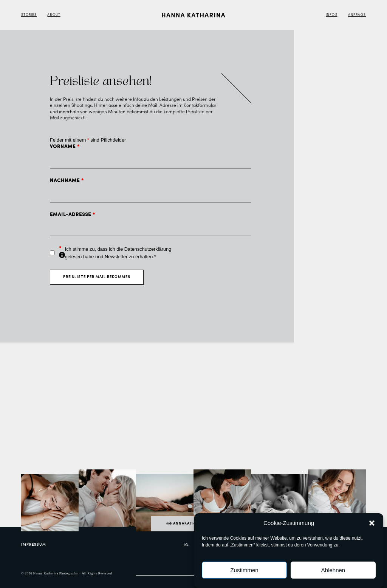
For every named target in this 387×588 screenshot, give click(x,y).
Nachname (67, 181)
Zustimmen (244, 570)
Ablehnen (333, 570)
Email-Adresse (73, 215)
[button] (372, 523)
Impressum (34, 545)
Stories (29, 15)
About (54, 15)
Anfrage (357, 15)
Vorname (65, 147)
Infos (331, 15)
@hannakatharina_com (193, 524)
